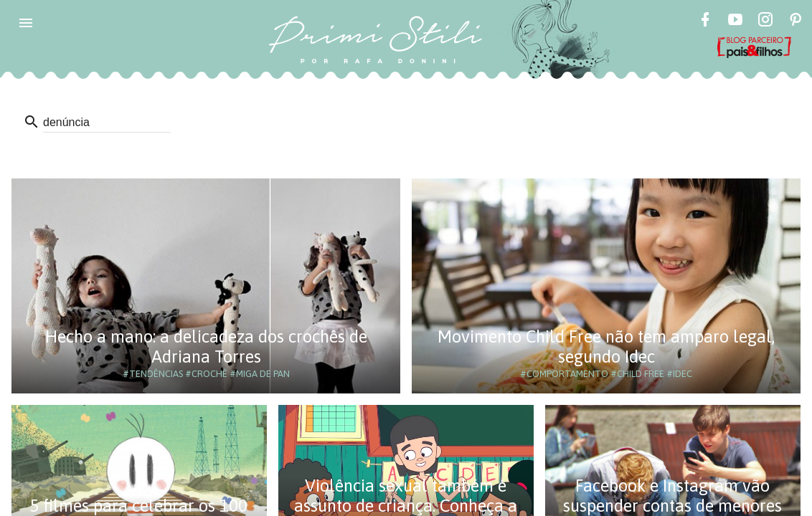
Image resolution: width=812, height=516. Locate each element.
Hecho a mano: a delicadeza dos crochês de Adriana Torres (206, 347)
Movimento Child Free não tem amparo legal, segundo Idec (606, 347)
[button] (26, 23)
